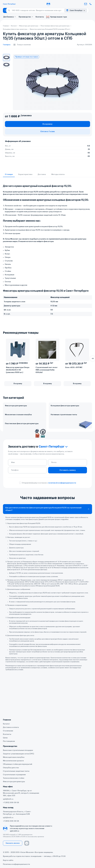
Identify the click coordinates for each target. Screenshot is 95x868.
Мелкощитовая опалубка (14, 757)
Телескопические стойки (14, 778)
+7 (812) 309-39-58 (11, 803)
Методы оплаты (58, 174)
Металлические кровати (13, 761)
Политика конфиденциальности (16, 864)
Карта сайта (8, 860)
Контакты (40, 17)
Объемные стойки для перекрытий (18, 764)
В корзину (47, 124)
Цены (5, 738)
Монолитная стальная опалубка (18, 426)
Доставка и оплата (11, 727)
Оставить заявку (68, 503)
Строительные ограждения (14, 775)
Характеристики (25, 174)
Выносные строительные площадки (18, 750)
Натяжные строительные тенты (64, 426)
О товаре (9, 174)
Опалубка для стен (11, 768)
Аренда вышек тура (57, 17)
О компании (8, 731)
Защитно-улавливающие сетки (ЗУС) (18, 754)
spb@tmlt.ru (8, 799)
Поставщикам (9, 741)
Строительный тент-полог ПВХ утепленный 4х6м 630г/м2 (47, 370)
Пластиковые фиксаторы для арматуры (22, 445)
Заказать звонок (13, 843)
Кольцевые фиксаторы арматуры (65, 406)
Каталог (6, 724)
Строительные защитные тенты (16, 771)
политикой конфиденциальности (62, 516)
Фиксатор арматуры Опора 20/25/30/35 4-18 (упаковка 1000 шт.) (18, 370)
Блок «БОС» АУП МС (74, 367)
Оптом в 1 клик (48, 131)
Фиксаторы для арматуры (16, 406)
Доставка (42, 174)
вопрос (7, 45)
